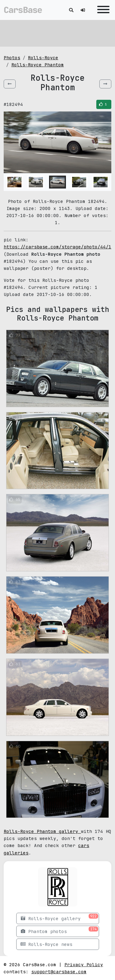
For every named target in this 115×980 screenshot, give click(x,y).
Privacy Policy (84, 964)
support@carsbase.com (59, 972)
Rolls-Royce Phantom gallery (42, 831)
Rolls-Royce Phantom (38, 65)
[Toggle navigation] (102, 10)
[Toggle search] (71, 10)
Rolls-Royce (43, 58)
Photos (12, 58)
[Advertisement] (57, 32)
